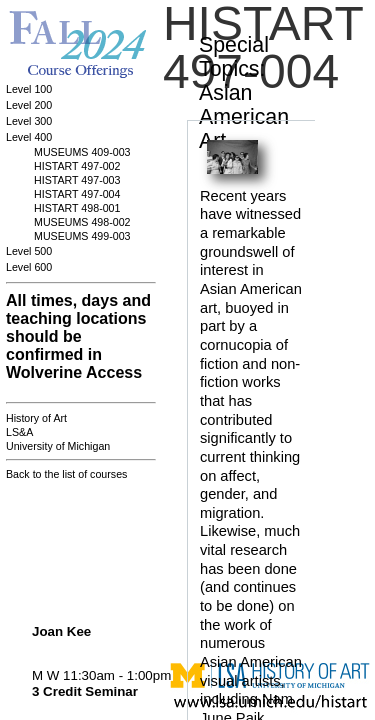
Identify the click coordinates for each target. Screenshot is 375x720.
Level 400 (29, 137)
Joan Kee (61, 631)
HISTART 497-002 (77, 166)
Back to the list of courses (66, 474)
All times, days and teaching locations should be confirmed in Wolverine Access (78, 336)
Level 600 (29, 267)
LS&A (19, 432)
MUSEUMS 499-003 (82, 236)
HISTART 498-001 (77, 208)
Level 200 (29, 105)
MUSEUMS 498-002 (82, 222)
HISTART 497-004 (77, 194)
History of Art (36, 418)
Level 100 (29, 89)
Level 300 (29, 121)
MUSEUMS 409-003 (82, 152)
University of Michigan (58, 446)
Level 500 (29, 251)
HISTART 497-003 (77, 180)
